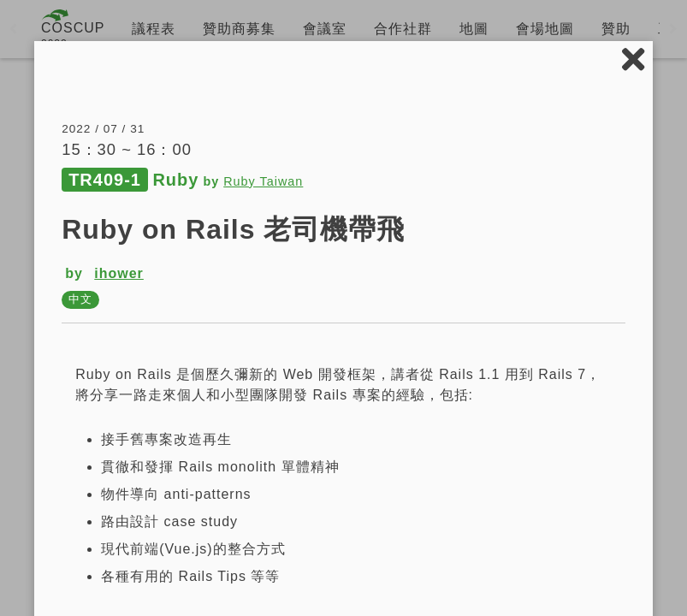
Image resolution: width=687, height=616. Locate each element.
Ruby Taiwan (263, 181)
